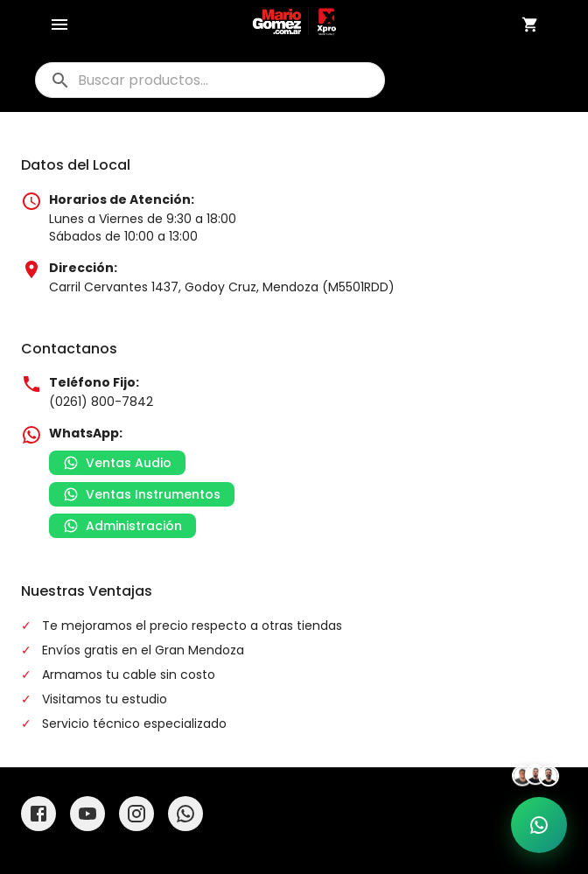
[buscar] (210, 80)
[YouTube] (87, 814)
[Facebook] (38, 814)
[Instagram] (136, 814)
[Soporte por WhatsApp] (539, 825)
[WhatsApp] (185, 814)
